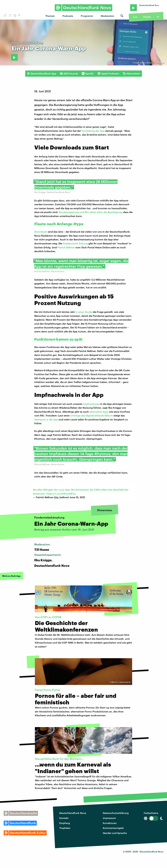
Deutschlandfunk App (42, 74)
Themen (50, 16)
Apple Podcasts (108, 74)
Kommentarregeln (113, 828)
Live (135, 17)
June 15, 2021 (77, 497)
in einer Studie (84, 312)
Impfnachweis (91, 404)
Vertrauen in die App (46, 419)
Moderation (108, 16)
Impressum (109, 818)
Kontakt (64, 818)
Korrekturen (110, 823)
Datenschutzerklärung (116, 813)
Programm (87, 16)
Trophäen (65, 828)
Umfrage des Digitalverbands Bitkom (92, 415)
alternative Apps (99, 412)
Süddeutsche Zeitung (75, 243)
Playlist (147, 17)
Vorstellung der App (93, 131)
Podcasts (68, 16)
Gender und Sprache (115, 833)
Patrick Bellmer (66, 247)
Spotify (88, 74)
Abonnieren (131, 74)
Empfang (65, 823)
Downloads (41, 232)
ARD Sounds (69, 74)
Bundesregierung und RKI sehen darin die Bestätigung (90, 212)
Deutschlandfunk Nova (73, 813)
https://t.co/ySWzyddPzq (61, 494)
